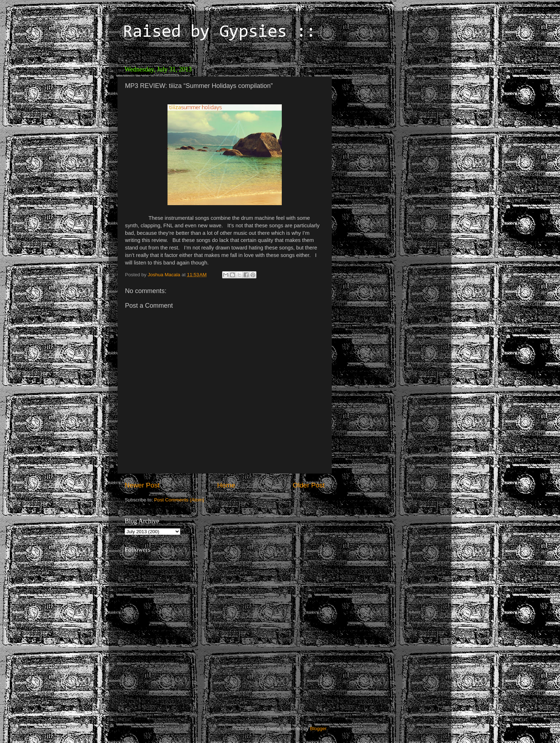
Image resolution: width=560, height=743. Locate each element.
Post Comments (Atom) (179, 500)
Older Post (309, 485)
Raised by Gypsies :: (219, 33)
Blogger (318, 729)
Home (226, 485)
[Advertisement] (385, 107)
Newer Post (142, 485)
